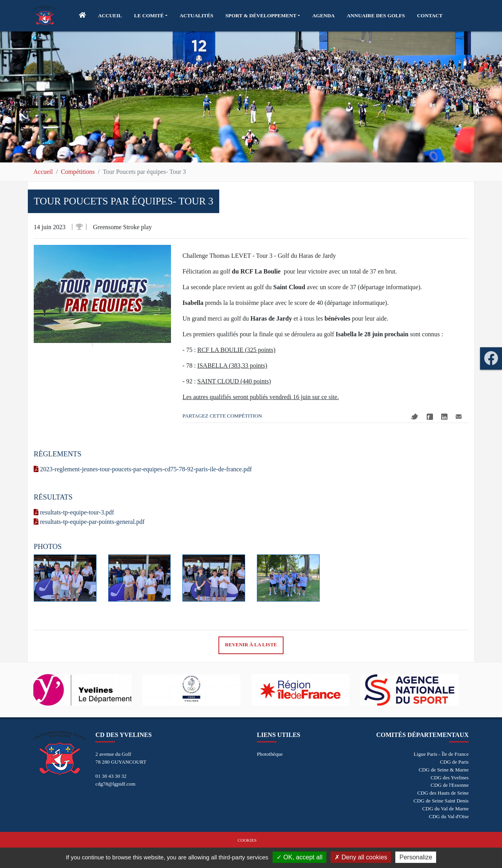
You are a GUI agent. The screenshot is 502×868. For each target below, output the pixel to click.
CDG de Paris (454, 762)
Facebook (430, 417)
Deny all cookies (361, 857)
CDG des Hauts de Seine (443, 793)
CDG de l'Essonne (450, 785)
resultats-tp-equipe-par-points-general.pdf (89, 522)
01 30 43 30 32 (111, 776)
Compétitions (78, 172)
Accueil (43, 172)
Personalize (416, 857)
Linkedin (444, 417)
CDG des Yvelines (450, 778)
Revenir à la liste (251, 645)
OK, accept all (299, 857)
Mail (459, 417)
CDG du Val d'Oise (449, 816)
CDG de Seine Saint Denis (441, 801)
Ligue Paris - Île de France (441, 754)
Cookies (247, 840)
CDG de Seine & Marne (444, 770)
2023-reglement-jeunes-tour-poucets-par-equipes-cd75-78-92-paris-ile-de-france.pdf (143, 469)
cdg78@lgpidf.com (115, 784)
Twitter (415, 417)
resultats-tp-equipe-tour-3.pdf (74, 512)
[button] (151, 16)
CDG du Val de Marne (446, 809)
